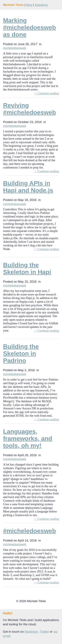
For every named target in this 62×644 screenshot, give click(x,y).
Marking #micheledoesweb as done (30, 27)
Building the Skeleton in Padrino (21, 353)
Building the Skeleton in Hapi (27, 268)
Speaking (41, 5)
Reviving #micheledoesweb (30, 109)
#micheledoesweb (30, 531)
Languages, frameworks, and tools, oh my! (28, 438)
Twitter (44, 632)
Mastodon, (32, 632)
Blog (29, 5)
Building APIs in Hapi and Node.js (28, 187)
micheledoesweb (15, 48)
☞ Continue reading (47, 93)
